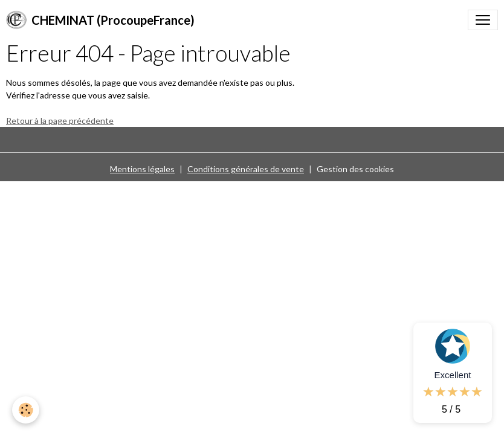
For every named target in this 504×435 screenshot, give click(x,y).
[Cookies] (26, 410)
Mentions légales (142, 169)
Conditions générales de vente (246, 169)
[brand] (100, 20)
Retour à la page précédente (60, 121)
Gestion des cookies (355, 169)
